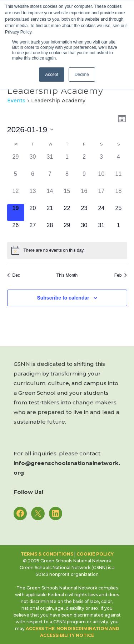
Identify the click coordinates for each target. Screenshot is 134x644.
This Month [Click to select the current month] (67, 275)
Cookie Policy (95, 554)
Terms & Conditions (47, 554)
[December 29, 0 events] (16, 161)
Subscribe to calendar (63, 298)
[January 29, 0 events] (67, 230)
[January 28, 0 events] (50, 230)
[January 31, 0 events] (101, 230)
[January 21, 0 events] (50, 213)
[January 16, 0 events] (84, 195)
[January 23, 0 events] (84, 213)
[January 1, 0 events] (67, 161)
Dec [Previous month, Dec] (14, 275)
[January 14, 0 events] (50, 195)
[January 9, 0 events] (84, 178)
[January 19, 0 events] (16, 213)
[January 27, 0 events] (33, 230)
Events (16, 101)
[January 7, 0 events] (50, 178)
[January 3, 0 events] (101, 161)
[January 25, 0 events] (119, 213)
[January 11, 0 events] (119, 178)
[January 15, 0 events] (67, 195)
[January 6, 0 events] (33, 178)
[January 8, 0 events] (67, 178)
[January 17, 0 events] (101, 195)
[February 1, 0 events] (119, 230)
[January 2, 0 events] (84, 161)
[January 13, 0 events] (33, 195)
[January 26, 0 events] (16, 230)
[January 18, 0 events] (119, 195)
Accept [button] (52, 75)
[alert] (67, 250)
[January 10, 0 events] (101, 178)
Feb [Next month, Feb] (121, 275)
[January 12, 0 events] (16, 195)
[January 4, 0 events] (119, 161)
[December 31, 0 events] (50, 161)
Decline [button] (82, 75)
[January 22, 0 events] (67, 213)
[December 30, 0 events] (33, 161)
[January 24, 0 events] (101, 213)
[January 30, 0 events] (84, 230)
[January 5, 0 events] (16, 178)
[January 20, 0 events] (33, 213)
